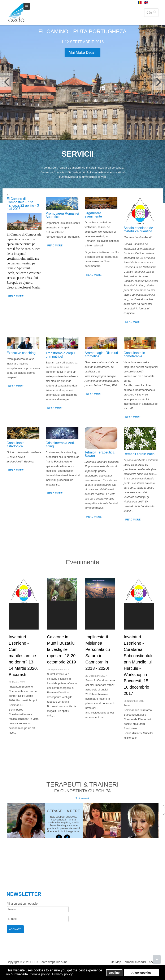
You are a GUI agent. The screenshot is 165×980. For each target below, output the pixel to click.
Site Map (115, 963)
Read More (16, 296)
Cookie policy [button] (40, 974)
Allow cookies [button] (142, 973)
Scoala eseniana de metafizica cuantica (138, 230)
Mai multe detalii (82, 53)
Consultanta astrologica (16, 445)
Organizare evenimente (93, 215)
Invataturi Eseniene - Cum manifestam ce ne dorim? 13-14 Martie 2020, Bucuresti (23, 656)
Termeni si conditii (135, 963)
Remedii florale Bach (139, 454)
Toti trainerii (82, 799)
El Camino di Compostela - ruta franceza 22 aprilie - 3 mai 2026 (23, 204)
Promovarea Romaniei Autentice (62, 215)
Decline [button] (114, 973)
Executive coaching (21, 353)
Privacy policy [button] (62, 974)
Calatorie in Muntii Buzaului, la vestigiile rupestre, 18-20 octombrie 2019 (62, 649)
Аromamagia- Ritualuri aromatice (101, 355)
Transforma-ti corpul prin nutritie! (61, 355)
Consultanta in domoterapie (134, 355)
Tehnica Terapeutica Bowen (100, 454)
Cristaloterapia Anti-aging (60, 445)
